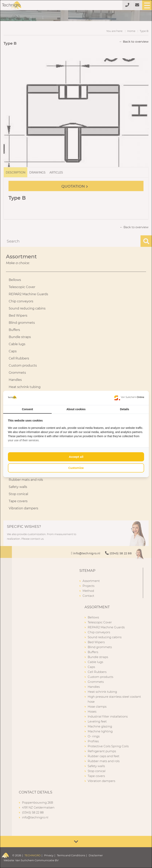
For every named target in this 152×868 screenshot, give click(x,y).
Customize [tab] (76, 468)
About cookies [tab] (76, 409)
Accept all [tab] (76, 457)
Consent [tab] (28, 409)
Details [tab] (124, 409)
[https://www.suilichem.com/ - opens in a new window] (129, 398)
